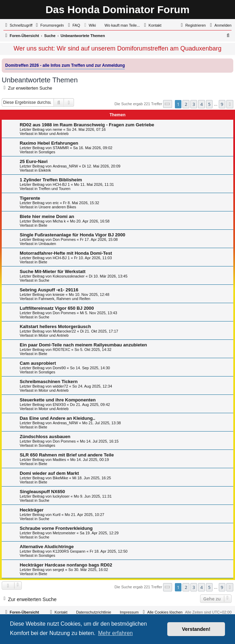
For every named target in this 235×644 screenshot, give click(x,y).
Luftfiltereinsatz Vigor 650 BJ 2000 (57, 308)
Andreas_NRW (65, 166)
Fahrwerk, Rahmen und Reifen (64, 299)
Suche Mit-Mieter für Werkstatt (53, 271)
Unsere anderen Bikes (57, 207)
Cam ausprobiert (38, 363)
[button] (168, 104)
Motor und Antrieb (53, 134)
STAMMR (61, 148)
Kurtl (57, 515)
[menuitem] (49, 25)
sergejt (58, 570)
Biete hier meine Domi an (47, 216)
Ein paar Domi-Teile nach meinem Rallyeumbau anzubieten (83, 345)
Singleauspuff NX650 (42, 492)
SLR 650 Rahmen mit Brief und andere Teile (67, 455)
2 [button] (186, 104)
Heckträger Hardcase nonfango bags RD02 (66, 565)
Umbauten (47, 244)
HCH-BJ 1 (61, 184)
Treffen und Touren (54, 189)
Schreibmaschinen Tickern (49, 382)
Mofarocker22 (64, 331)
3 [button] (194, 104)
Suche (44, 280)
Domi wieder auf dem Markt (49, 473)
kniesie (58, 294)
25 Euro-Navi (34, 161)
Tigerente (30, 198)
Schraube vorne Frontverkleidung (56, 528)
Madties (59, 460)
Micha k (59, 221)
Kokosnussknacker (68, 276)
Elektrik (45, 170)
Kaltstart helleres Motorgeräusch (55, 326)
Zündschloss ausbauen (45, 437)
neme (57, 129)
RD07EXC (61, 350)
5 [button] (209, 104)
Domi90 (59, 368)
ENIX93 (59, 405)
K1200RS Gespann (69, 551)
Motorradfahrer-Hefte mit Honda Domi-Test (66, 253)
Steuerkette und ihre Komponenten (58, 400)
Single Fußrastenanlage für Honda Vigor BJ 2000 (72, 235)
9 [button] (222, 104)
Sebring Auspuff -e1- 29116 (49, 290)
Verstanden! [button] (196, 629)
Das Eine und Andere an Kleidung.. (58, 418)
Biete (43, 225)
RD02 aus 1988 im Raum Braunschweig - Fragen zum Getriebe (87, 125)
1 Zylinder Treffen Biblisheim (51, 180)
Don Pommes (64, 239)
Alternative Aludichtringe (47, 547)
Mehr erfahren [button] (116, 633)
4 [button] (201, 104)
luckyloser (61, 496)
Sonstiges (47, 152)
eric (56, 203)
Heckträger (32, 510)
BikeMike (60, 478)
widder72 (60, 386)
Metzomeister (64, 533)
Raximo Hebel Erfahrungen (49, 143)
